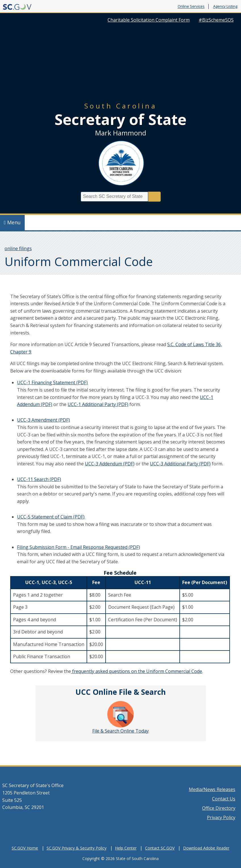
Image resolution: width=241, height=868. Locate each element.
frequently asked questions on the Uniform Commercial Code (137, 671)
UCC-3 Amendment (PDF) (43, 420)
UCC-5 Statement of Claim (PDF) (51, 517)
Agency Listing (225, 7)
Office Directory (219, 808)
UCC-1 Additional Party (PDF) (98, 404)
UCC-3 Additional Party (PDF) (180, 464)
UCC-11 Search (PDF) (39, 479)
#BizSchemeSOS (216, 20)
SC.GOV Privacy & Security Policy (77, 848)
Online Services (191, 7)
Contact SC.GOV (160, 848)
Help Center (126, 848)
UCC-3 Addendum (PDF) (110, 464)
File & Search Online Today (121, 718)
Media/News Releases (212, 789)
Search (154, 197)
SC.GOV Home (25, 848)
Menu (12, 222)
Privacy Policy (221, 817)
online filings (18, 248)
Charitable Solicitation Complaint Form (149, 20)
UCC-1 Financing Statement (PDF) (52, 382)
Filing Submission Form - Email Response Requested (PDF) (78, 547)
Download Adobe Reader (206, 848)
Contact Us (224, 799)
